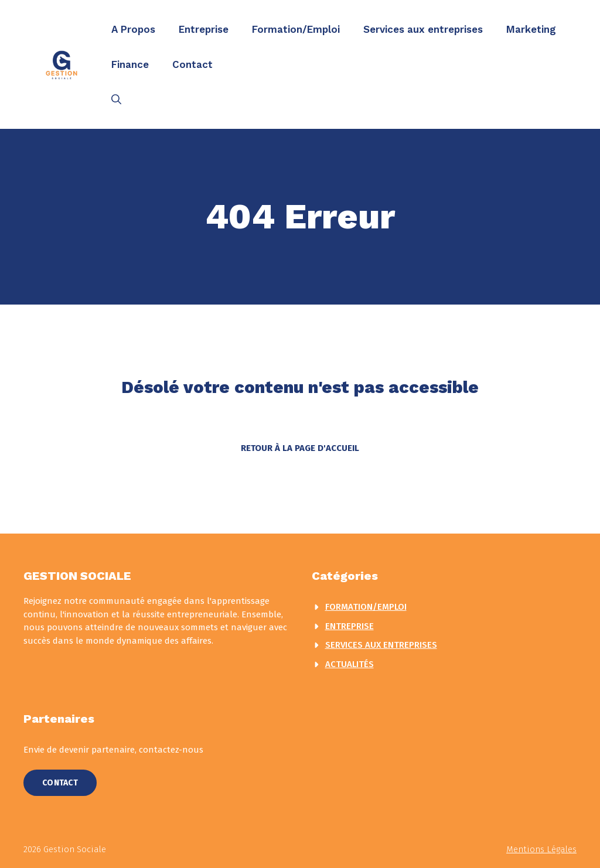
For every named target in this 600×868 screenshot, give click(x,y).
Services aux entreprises (423, 29)
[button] (116, 100)
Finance (130, 64)
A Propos (133, 29)
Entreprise (204, 29)
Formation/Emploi (296, 29)
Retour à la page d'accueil (300, 448)
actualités (350, 664)
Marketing (531, 29)
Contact (192, 64)
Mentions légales (541, 849)
